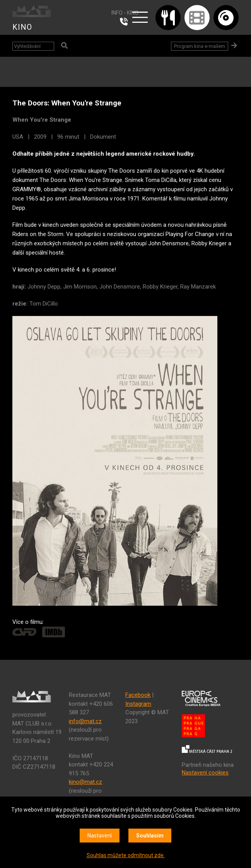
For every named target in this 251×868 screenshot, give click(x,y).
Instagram (138, 704)
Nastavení (100, 836)
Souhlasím (150, 836)
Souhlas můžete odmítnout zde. (126, 855)
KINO (22, 27)
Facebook (138, 695)
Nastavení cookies (205, 773)
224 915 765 (126, 22)
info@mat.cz (85, 721)
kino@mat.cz (85, 782)
